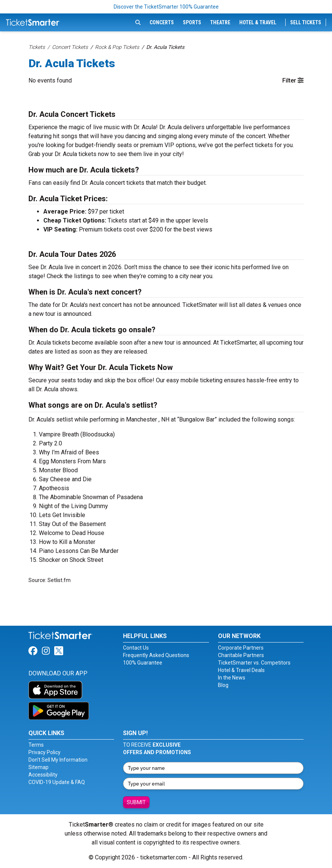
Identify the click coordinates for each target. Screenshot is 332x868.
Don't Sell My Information (58, 760)
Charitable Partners (241, 655)
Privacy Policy (44, 752)
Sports (192, 22)
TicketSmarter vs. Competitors (254, 663)
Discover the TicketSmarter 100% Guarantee (166, 7)
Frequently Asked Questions (156, 655)
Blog (223, 685)
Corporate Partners (241, 648)
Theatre (220, 22)
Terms (36, 745)
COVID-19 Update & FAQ (57, 782)
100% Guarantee (143, 663)
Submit (136, 802)
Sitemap (39, 767)
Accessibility (43, 775)
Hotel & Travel (258, 22)
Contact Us (136, 648)
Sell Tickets (306, 22)
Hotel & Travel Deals (241, 670)
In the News (232, 678)
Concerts (162, 22)
